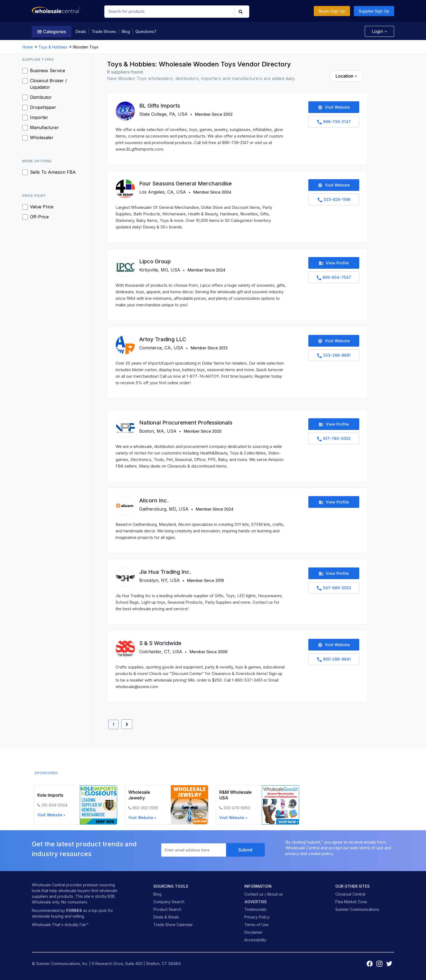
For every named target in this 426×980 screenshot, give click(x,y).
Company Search (169, 902)
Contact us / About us (264, 894)
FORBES (74, 910)
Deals (81, 31)
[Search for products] (167, 11)
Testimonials (255, 909)
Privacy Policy (257, 917)
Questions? (146, 31)
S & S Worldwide (160, 643)
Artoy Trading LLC (163, 339)
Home (28, 47)
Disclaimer (253, 932)
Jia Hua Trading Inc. (165, 572)
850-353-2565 (145, 808)
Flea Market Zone (351, 902)
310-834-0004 (54, 805)
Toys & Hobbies (53, 47)
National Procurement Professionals (186, 423)
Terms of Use (256, 925)
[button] (241, 12)
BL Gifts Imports (160, 106)
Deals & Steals (166, 917)
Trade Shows (104, 31)
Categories (52, 32)
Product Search (167, 909)
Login (378, 31)
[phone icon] (39, 805)
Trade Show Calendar (173, 925)
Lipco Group (155, 261)
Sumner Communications (357, 909)
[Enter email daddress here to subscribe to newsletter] (194, 850)
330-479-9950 (237, 808)
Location (346, 76)
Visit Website (51, 815)
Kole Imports (50, 795)
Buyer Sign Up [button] (332, 11)
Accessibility (255, 940)
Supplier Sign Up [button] (374, 11)
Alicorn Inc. (154, 500)
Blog (126, 31)
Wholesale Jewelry (139, 795)
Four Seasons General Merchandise (185, 184)
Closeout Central (350, 894)
